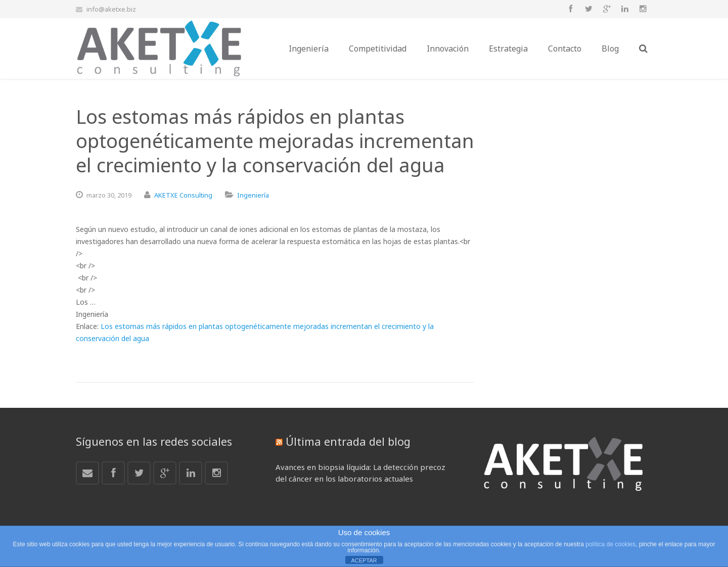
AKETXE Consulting (183, 195)
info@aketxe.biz (111, 9)
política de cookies (610, 544)
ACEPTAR (364, 560)
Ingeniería (253, 195)
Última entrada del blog (348, 441)
